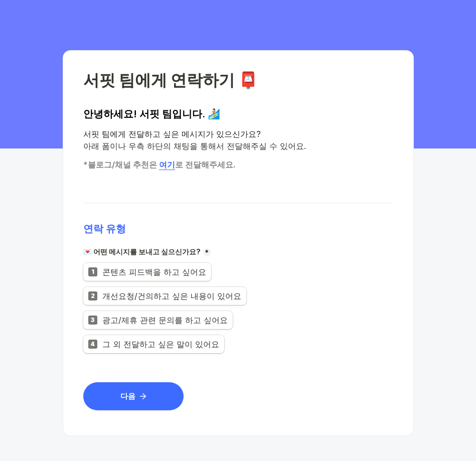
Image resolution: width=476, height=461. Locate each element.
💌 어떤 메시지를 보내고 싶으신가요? (142, 252)
